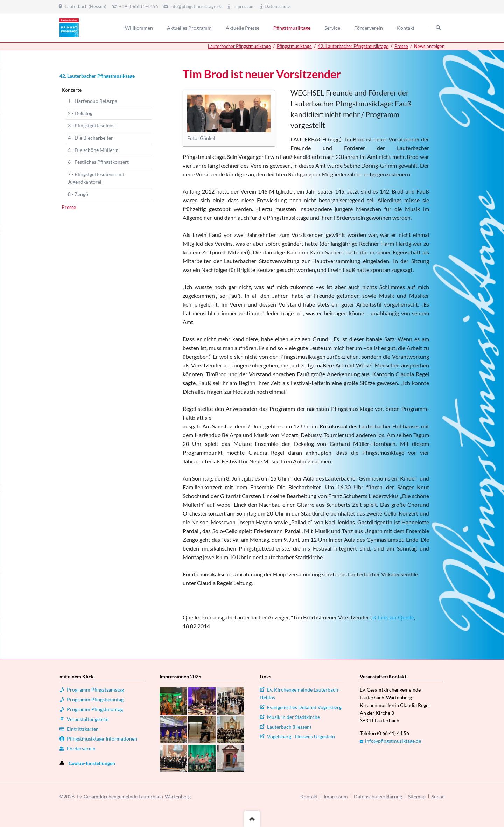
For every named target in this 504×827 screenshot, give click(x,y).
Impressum (336, 796)
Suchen (438, 28)
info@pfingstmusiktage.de (393, 741)
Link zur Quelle (396, 617)
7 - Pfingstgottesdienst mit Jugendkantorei (96, 178)
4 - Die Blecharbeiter (90, 138)
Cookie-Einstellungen (92, 763)
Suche (438, 796)
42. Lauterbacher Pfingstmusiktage (353, 46)
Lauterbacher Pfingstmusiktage (239, 46)
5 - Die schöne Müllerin (93, 150)
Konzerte (72, 90)
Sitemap (417, 796)
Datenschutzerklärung (378, 796)
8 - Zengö (78, 194)
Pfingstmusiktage (294, 46)
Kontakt (309, 796)
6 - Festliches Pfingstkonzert (98, 162)
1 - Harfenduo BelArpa (93, 101)
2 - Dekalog (80, 113)
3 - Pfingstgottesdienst (92, 125)
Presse (401, 46)
